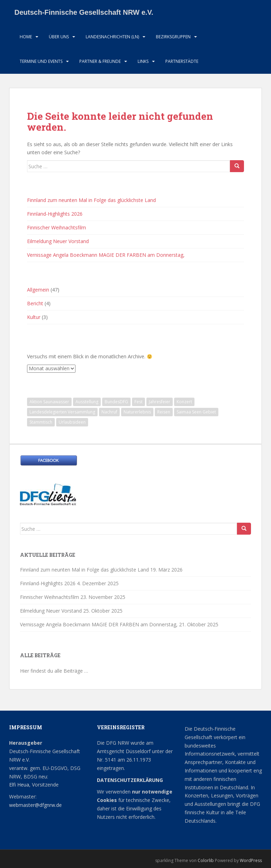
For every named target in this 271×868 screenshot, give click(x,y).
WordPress (251, 860)
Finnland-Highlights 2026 (55, 214)
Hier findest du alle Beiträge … (54, 671)
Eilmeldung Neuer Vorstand (58, 241)
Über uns (59, 37)
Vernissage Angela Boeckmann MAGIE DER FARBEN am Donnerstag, (106, 255)
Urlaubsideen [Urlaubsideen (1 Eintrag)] (72, 422)
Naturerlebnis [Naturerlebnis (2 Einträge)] (137, 412)
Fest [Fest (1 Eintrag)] (138, 402)
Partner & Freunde (100, 61)
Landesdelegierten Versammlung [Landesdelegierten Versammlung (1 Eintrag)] (62, 412)
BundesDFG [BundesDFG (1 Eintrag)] (116, 402)
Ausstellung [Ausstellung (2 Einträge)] (87, 402)
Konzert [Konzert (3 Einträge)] (184, 402)
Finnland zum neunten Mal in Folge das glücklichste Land (91, 200)
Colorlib (206, 860)
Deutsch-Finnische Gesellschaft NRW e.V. (84, 12)
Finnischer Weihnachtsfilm (57, 227)
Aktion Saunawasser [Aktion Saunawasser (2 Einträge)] (49, 402)
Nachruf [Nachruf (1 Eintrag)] (109, 412)
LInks (143, 61)
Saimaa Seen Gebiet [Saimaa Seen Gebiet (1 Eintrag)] (196, 412)
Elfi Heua (19, 785)
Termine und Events (41, 61)
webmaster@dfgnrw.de (35, 805)
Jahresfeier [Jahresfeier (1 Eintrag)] (160, 402)
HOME (26, 37)
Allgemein (38, 290)
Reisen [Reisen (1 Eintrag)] (164, 412)
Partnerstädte (182, 61)
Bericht (35, 303)
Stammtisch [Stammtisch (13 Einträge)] (41, 422)
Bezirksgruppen (173, 37)
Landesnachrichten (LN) (112, 37)
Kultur (34, 317)
